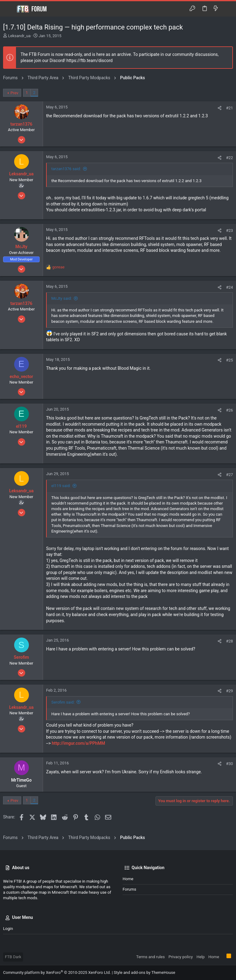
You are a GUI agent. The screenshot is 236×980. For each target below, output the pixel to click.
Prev (14, 93)
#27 (229, 475)
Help (201, 957)
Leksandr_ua (19, 36)
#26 (229, 410)
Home (128, 879)
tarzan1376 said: (66, 169)
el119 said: (61, 486)
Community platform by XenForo (57, 972)
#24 (229, 287)
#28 (229, 641)
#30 (229, 764)
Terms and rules (150, 957)
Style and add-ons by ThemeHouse (144, 972)
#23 (229, 230)
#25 (229, 360)
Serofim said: (63, 702)
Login (8, 929)
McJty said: (61, 298)
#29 (229, 691)
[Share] (220, 108)
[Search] (227, 9)
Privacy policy (181, 957)
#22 (229, 158)
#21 (229, 108)
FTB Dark (13, 957)
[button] (9, 9)
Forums (129, 889)
